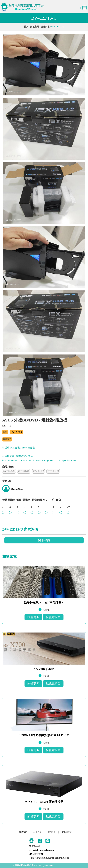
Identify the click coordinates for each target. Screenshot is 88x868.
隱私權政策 (67, 832)
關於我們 (23, 832)
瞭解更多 (33, 617)
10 (68, 508)
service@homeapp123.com (41, 850)
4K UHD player (44, 669)
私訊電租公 (53, 617)
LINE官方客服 (36, 854)
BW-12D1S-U (17, 432)
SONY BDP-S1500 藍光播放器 (44, 802)
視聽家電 (45, 27)
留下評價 (44, 540)
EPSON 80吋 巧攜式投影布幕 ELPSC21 (44, 735)
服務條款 (52, 832)
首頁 (26, 27)
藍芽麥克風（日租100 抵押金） (44, 602)
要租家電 (35, 27)
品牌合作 (37, 832)
